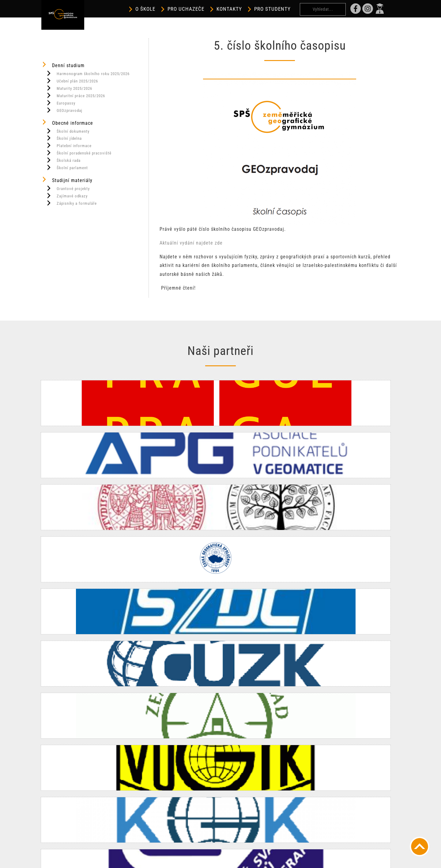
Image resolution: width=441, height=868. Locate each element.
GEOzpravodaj (64, 110)
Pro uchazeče (205, 9)
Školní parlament (67, 167)
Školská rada (63, 160)
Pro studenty (291, 9)
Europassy (61, 103)
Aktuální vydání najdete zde (191, 243)
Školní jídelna (64, 138)
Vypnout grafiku (174, 851)
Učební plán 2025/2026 (72, 81)
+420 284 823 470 (174, 807)
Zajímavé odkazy (67, 196)
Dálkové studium (297, 780)
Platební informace (69, 145)
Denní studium (63, 65)
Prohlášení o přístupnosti (256, 851)
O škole (164, 9)
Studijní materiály (67, 180)
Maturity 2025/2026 (69, 88)
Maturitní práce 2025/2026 (75, 95)
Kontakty (248, 9)
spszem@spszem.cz (176, 815)
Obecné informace (67, 122)
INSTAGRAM (167, 824)
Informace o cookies (208, 860)
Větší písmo (210, 851)
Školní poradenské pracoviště (79, 153)
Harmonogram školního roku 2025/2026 (88, 73)
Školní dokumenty (68, 131)
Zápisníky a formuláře (71, 203)
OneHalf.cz (306, 860)
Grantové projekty (68, 188)
